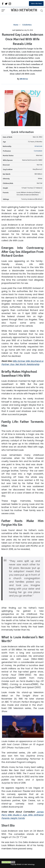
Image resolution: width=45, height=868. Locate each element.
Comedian (38, 151)
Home (16, 25)
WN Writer (24, 79)
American (38, 146)
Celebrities (27, 25)
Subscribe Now (36, 4)
